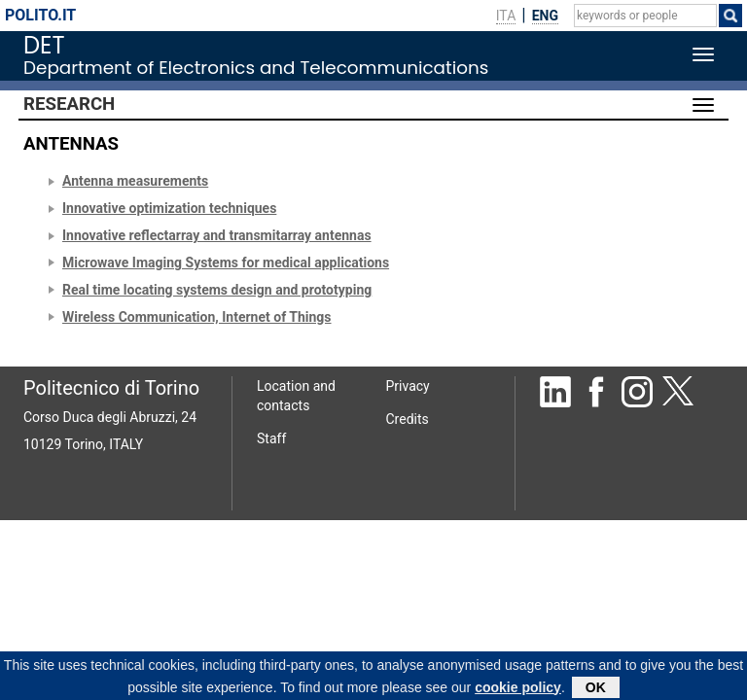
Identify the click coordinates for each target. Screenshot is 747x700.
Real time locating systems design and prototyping (217, 290)
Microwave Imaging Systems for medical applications (226, 262)
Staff (271, 438)
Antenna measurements (135, 181)
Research (69, 104)
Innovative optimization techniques (169, 208)
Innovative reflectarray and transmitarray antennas (217, 235)
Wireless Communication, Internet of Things (197, 317)
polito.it (40, 15)
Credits (408, 419)
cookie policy (518, 689)
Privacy (408, 386)
